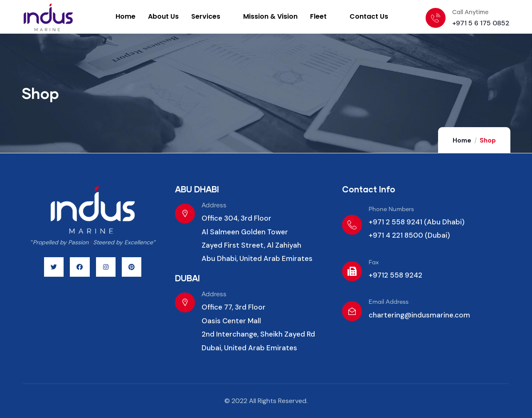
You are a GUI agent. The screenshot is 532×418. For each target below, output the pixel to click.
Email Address (389, 302)
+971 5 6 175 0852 (481, 23)
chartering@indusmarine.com (419, 315)
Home (126, 16)
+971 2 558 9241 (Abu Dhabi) (417, 222)
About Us (163, 16)
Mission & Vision (270, 16)
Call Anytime (470, 12)
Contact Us (369, 16)
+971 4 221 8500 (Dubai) (409, 235)
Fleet (323, 16)
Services (210, 16)
